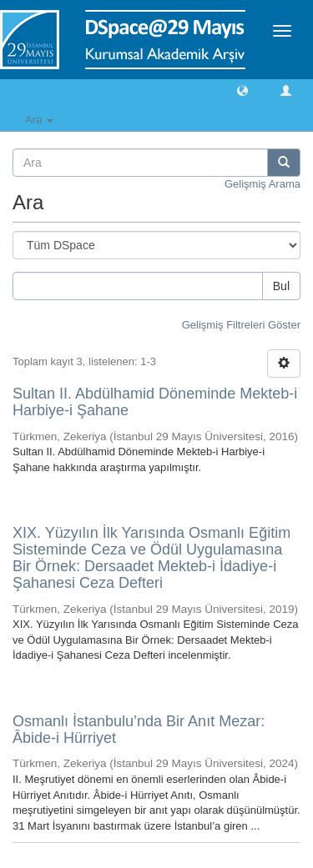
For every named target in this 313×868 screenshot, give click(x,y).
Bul (281, 286)
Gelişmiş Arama (263, 184)
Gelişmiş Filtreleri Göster (241, 325)
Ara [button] (39, 120)
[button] (242, 90)
